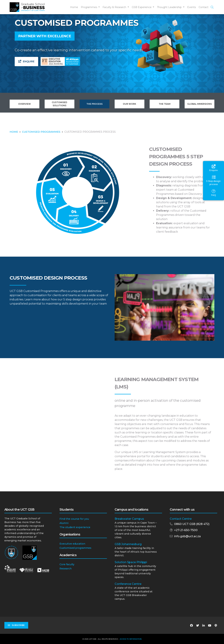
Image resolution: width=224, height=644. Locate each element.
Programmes (89, 7)
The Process (94, 104)
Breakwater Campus (129, 519)
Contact (204, 7)
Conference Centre (128, 584)
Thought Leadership (170, 7)
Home (74, 7)
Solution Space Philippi (131, 562)
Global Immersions (199, 104)
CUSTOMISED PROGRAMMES (41, 132)
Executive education (72, 544)
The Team (165, 104)
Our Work (129, 104)
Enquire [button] (26, 61)
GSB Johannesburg (128, 544)
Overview (24, 104)
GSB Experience (142, 7)
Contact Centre (181, 519)
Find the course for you (74, 519)
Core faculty (67, 564)
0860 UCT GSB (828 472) (192, 524)
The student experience (75, 527)
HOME (14, 132)
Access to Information (131, 639)
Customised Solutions (59, 104)
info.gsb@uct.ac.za (187, 536)
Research (66, 569)
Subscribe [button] (16, 625)
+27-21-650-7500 (186, 530)
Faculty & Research (115, 7)
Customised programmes (75, 548)
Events (192, 7)
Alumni (64, 523)
